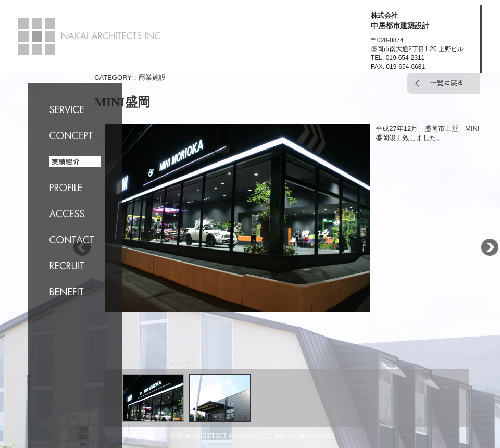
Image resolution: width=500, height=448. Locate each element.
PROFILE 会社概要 (75, 188)
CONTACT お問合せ (75, 240)
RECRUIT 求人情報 (75, 266)
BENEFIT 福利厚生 (75, 292)
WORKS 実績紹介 (75, 161)
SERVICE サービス (75, 109)
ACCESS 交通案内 (75, 214)
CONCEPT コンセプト (75, 135)
